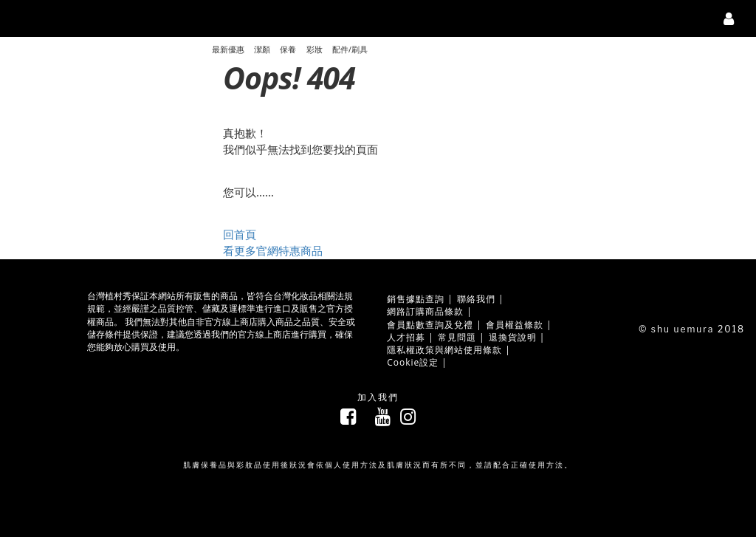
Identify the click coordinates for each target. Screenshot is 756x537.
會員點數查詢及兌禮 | (434, 325)
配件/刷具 (350, 49)
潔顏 (262, 49)
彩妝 (315, 49)
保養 (288, 49)
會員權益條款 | (519, 325)
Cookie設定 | (417, 362)
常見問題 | (461, 337)
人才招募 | (410, 337)
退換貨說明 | (517, 337)
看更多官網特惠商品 (273, 251)
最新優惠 (228, 49)
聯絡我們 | (481, 299)
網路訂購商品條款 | (430, 311)
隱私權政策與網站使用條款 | (449, 350)
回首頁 (240, 235)
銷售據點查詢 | (420, 299)
